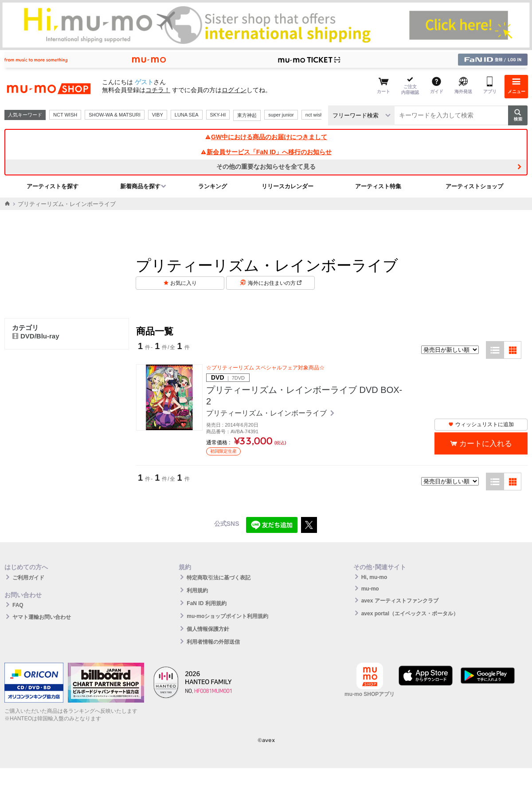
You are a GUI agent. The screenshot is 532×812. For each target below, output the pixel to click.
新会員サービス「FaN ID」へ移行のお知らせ (266, 152)
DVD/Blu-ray (36, 336)
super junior (281, 115)
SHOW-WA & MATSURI (115, 115)
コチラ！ (158, 90)
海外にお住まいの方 (275, 283)
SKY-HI (218, 115)
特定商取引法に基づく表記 (219, 578)
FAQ (18, 605)
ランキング (213, 186)
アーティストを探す (53, 186)
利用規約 (197, 591)
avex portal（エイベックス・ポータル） (410, 614)
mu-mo (370, 589)
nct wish (314, 115)
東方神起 (247, 115)
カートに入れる (486, 444)
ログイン (234, 90)
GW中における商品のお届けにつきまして (266, 137)
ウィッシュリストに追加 (481, 424)
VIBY (158, 115)
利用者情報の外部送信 (213, 642)
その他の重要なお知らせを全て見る (266, 167)
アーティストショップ (474, 186)
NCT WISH (65, 115)
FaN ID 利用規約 (206, 603)
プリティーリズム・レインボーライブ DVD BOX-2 (304, 396)
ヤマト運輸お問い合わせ (42, 617)
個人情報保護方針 (208, 629)
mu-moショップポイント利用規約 (227, 616)
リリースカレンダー (288, 186)
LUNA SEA (187, 115)
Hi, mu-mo (374, 577)
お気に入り (184, 283)
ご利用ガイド (28, 578)
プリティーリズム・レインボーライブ (267, 413)
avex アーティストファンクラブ (400, 601)
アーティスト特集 (378, 186)
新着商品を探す (140, 186)
